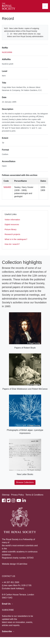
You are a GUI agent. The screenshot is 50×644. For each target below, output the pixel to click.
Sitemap (6, 495)
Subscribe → (8, 631)
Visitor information (12, 220)
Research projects (12, 234)
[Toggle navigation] (45, 6)
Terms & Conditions (34, 495)
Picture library (11, 229)
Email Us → (8, 604)
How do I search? (12, 244)
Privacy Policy (17, 495)
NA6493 (7, 187)
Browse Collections (25, 482)
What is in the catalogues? (16, 239)
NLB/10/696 (7, 52)
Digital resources (12, 224)
